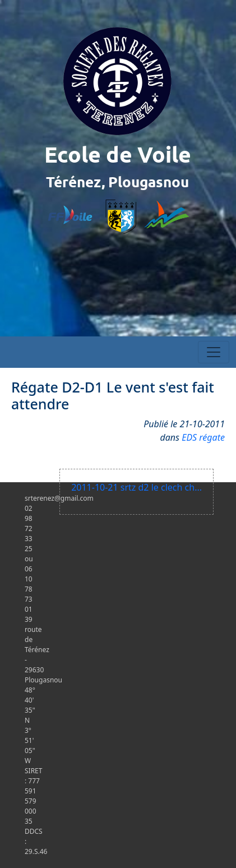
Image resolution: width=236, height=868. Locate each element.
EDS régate (203, 437)
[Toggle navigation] (214, 352)
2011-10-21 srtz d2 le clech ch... (136, 487)
